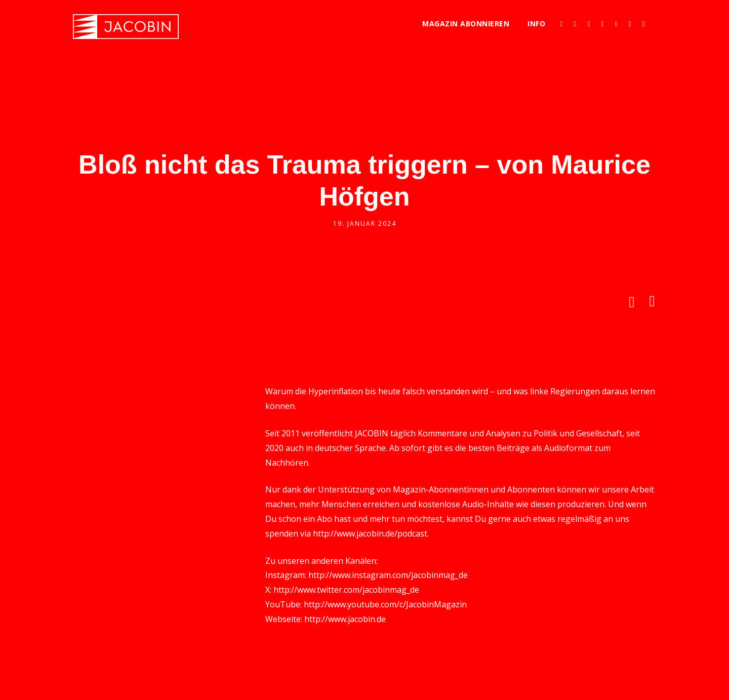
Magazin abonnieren (466, 24)
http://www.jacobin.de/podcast (370, 533)
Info (536, 24)
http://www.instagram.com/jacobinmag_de (388, 575)
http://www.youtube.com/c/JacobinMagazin (385, 604)
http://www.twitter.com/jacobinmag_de (346, 590)
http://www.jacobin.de (345, 619)
